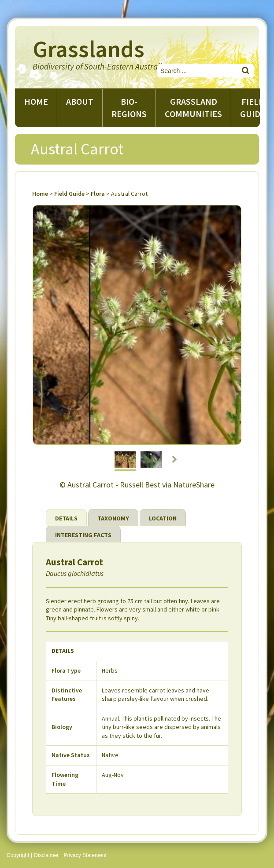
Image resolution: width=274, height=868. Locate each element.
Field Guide (69, 194)
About (80, 101)
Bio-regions (129, 108)
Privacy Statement (85, 855)
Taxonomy (113, 518)
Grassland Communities (193, 108)
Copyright (18, 855)
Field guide (253, 108)
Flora (98, 194)
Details (66, 518)
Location (163, 518)
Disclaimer (46, 855)
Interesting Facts (83, 535)
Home (36, 101)
